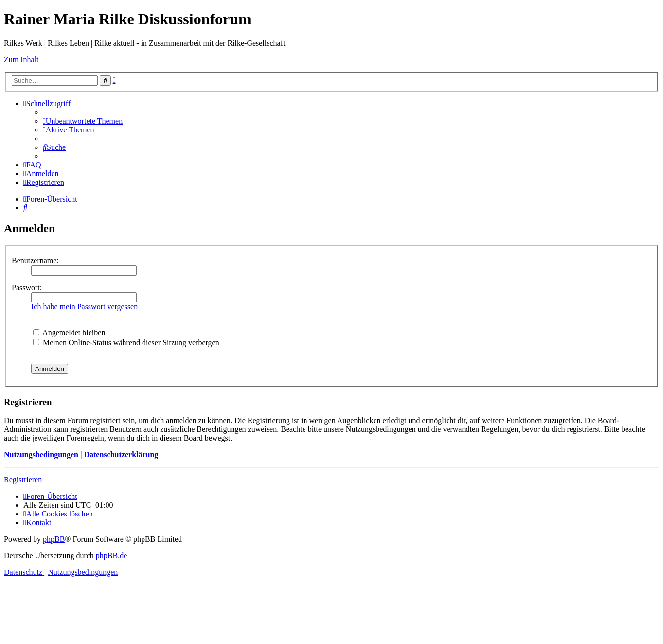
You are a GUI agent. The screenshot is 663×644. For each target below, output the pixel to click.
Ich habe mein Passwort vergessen (84, 306)
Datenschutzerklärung (121, 454)
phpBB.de (111, 556)
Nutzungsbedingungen (41, 454)
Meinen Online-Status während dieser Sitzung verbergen (126, 342)
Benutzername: (35, 261)
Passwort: (27, 287)
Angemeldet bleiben (69, 333)
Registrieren (23, 480)
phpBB (54, 539)
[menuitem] (83, 121)
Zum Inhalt (21, 60)
